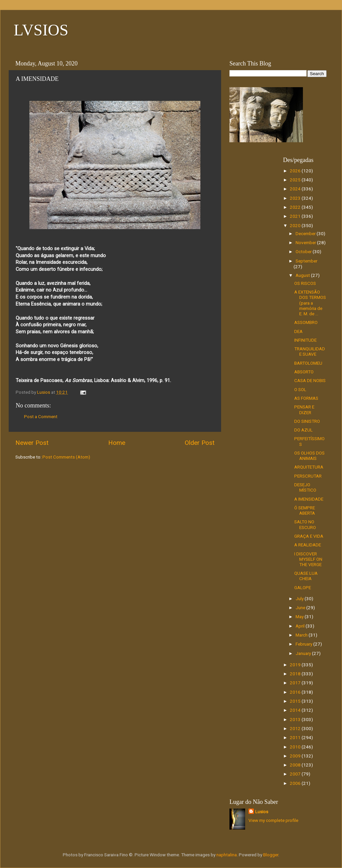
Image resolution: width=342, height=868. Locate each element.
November (306, 242)
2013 (296, 719)
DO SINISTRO (307, 421)
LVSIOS (41, 30)
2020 (296, 225)
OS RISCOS (305, 283)
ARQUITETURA (309, 467)
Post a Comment (41, 416)
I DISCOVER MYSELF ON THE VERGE (308, 559)
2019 (296, 665)
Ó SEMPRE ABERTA (305, 510)
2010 (296, 747)
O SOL (300, 389)
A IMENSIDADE (309, 499)
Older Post (200, 443)
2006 (296, 783)
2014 (296, 710)
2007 (296, 774)
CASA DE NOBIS (310, 380)
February (304, 644)
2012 (296, 728)
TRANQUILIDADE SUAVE (310, 351)
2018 (296, 674)
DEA (298, 331)
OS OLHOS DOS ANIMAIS (309, 456)
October (304, 251)
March (302, 635)
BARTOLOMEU (308, 363)
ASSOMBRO (306, 322)
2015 (296, 701)
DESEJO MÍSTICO (305, 487)
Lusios (262, 812)
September (306, 261)
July (300, 598)
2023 (296, 198)
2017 (296, 683)
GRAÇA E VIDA (309, 536)
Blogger (271, 855)
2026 (296, 171)
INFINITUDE (305, 340)
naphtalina (227, 855)
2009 (296, 756)
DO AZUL (303, 430)
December (306, 233)
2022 (296, 207)
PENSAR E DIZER (304, 409)
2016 (296, 692)
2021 (296, 216)
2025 (296, 180)
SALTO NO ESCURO (305, 524)
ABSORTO (304, 372)
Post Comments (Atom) (66, 457)
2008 (296, 765)
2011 (296, 737)
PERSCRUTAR (308, 476)
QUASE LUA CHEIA (306, 576)
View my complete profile (273, 820)
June (301, 607)
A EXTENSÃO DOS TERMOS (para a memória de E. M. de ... (310, 303)
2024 (296, 189)
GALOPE (303, 587)
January (304, 653)
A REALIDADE (308, 545)
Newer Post (32, 443)
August (303, 275)
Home (117, 443)
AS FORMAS (306, 398)
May (300, 617)
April (301, 626)
